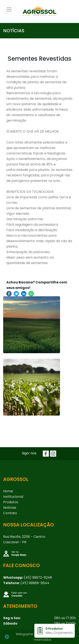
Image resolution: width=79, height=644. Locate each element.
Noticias (10, 508)
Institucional (13, 497)
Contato (10, 513)
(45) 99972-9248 (38, 578)
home (8, 491)
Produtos (11, 502)
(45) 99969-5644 (35, 583)
